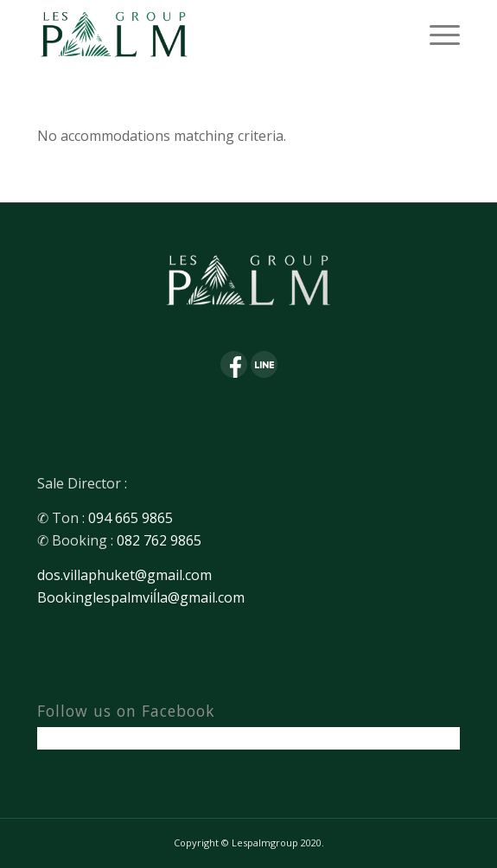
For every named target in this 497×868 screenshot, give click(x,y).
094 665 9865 (131, 518)
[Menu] (436, 35)
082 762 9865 (159, 540)
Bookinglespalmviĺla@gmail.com (141, 597)
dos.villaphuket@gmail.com (124, 575)
